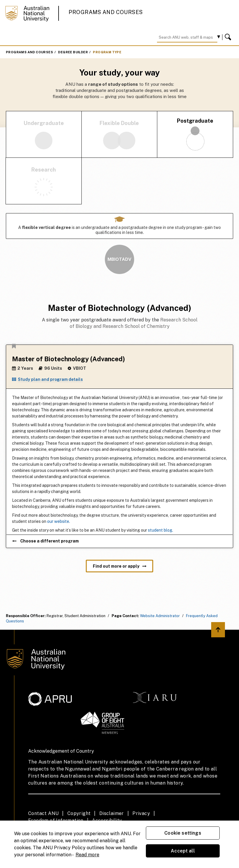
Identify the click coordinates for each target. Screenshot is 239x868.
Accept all (183, 851)
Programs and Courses (106, 12)
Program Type (107, 52)
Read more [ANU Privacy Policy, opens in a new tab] (87, 855)
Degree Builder (73, 52)
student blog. (161, 530)
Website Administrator (160, 616)
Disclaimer (112, 813)
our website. (59, 521)
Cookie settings (183, 833)
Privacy (141, 813)
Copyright (79, 813)
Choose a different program (46, 541)
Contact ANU (43, 813)
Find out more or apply (120, 566)
